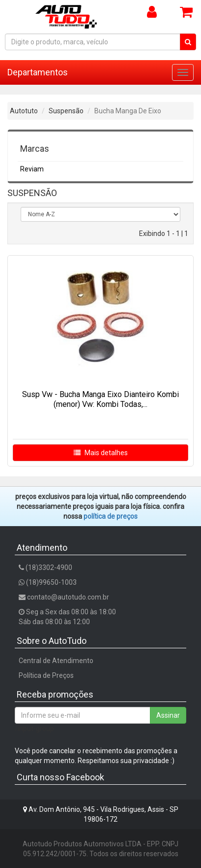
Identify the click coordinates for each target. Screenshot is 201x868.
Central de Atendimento (56, 661)
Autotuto (24, 111)
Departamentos (38, 72)
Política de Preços (46, 675)
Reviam (32, 169)
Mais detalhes (101, 453)
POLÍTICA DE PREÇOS (111, 516)
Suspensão (66, 111)
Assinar (168, 715)
